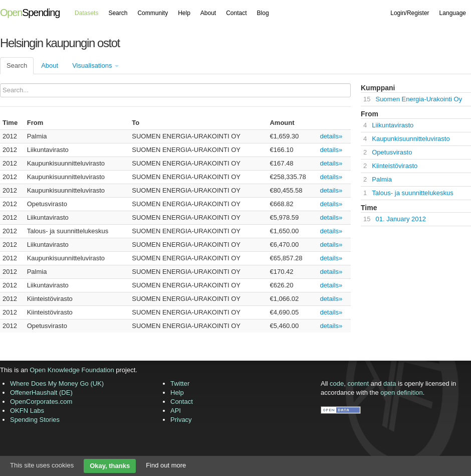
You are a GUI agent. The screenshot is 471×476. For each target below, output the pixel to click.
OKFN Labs (27, 411)
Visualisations (95, 65)
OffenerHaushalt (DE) (41, 392)
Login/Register (410, 13)
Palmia (382, 179)
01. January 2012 (400, 219)
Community (153, 13)
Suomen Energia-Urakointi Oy (419, 99)
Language (453, 13)
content (359, 383)
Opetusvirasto (392, 152)
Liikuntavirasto (393, 125)
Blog (263, 13)
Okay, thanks (110, 466)
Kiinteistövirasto (395, 166)
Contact (236, 13)
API (176, 411)
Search (118, 13)
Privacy (181, 420)
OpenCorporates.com (41, 402)
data (390, 383)
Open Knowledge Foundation (72, 370)
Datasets (86, 13)
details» (331, 136)
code (337, 383)
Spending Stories (35, 420)
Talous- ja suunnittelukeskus (413, 193)
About (208, 13)
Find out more (166, 465)
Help (184, 13)
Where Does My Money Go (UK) (57, 383)
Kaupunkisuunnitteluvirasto (411, 139)
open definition (402, 392)
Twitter (180, 383)
